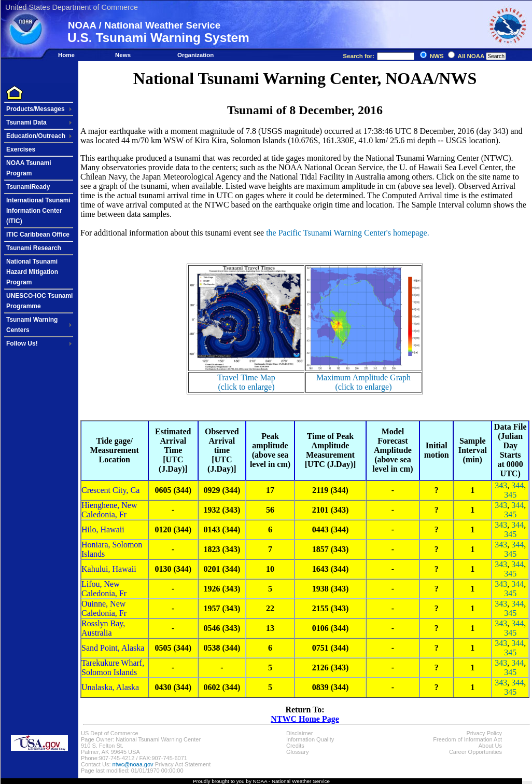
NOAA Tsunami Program (29, 168)
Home (66, 55)
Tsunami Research (34, 248)
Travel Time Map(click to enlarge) (246, 382)
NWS (437, 56)
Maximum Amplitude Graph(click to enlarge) (363, 382)
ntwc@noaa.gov (133, 764)
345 (510, 495)
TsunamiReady (28, 187)
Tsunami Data (26, 122)
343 (501, 485)
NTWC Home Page (305, 719)
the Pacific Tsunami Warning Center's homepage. (347, 233)
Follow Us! (22, 343)
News (123, 55)
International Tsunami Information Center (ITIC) (38, 211)
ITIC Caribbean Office (38, 235)
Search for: (379, 56)
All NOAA (471, 56)
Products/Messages (36, 109)
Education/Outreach (36, 136)
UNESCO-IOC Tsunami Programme (39, 301)
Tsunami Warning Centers (32, 325)
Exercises (21, 149)
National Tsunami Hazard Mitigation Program (32, 272)
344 (517, 485)
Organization (195, 55)
